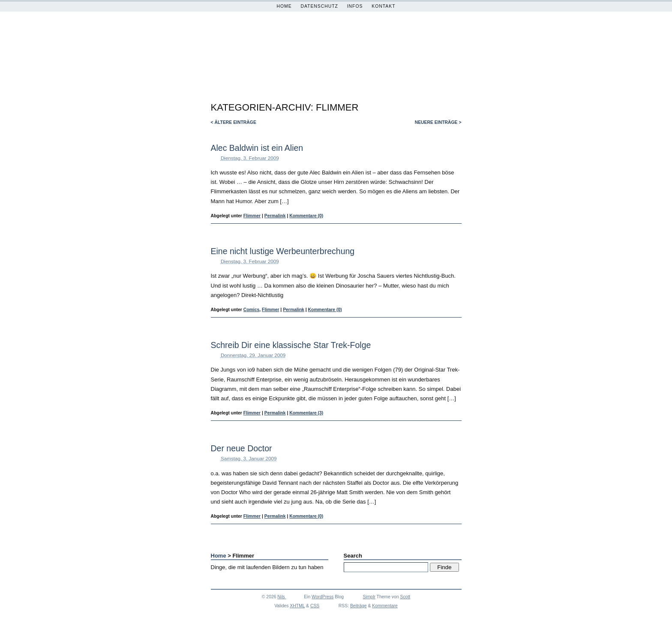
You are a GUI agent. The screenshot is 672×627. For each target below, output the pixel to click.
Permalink (275, 216)
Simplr (369, 597)
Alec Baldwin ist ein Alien (257, 148)
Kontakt (383, 6)
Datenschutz (319, 6)
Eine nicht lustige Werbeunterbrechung (283, 251)
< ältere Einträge (234, 122)
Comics (252, 310)
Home (284, 6)
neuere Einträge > (438, 122)
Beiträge (358, 606)
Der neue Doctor (241, 448)
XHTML (297, 606)
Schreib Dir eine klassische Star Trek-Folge (291, 345)
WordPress (322, 597)
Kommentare (385, 606)
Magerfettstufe (329, 53)
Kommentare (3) (306, 413)
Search (353, 556)
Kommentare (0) (306, 216)
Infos (355, 6)
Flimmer (252, 216)
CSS (315, 606)
